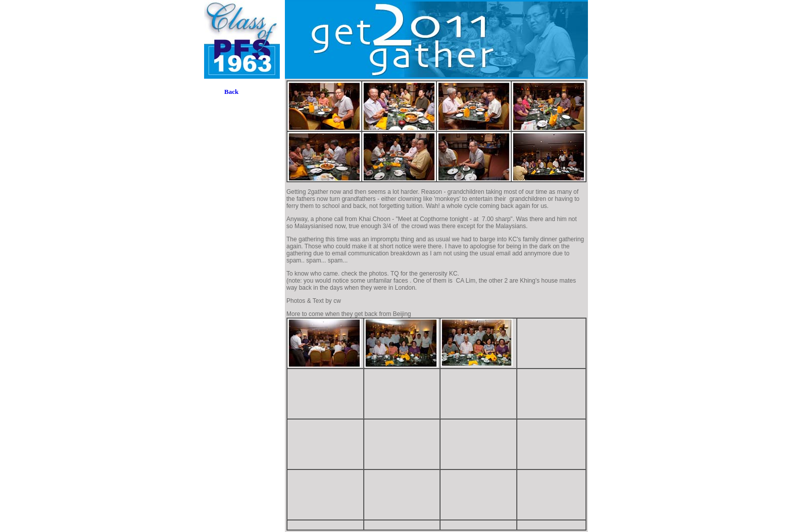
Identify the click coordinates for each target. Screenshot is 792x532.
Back (231, 92)
